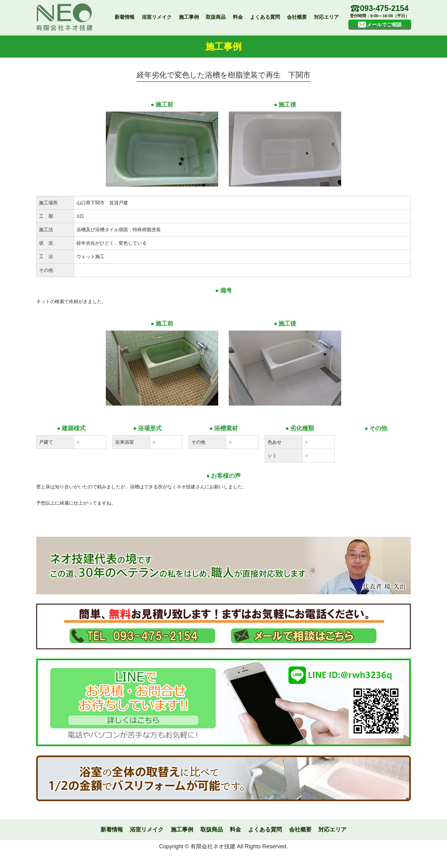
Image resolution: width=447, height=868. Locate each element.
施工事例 (189, 17)
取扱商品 (216, 17)
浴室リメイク (157, 17)
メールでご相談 (380, 25)
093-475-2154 (380, 12)
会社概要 (297, 17)
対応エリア (327, 17)
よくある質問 (265, 17)
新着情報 (125, 17)
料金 (238, 17)
